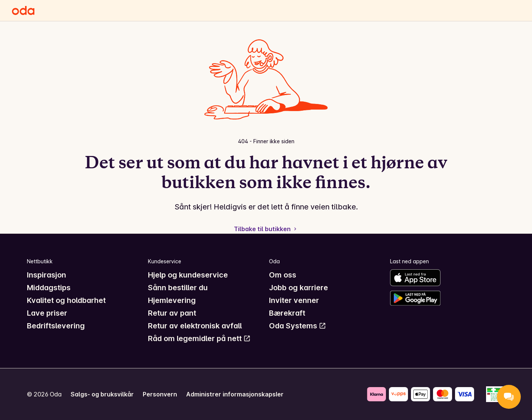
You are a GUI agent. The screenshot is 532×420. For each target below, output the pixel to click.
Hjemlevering (172, 300)
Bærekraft (287, 313)
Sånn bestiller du (178, 288)
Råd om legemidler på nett (199, 338)
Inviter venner (294, 300)
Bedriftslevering (56, 326)
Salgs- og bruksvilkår (102, 394)
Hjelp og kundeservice (188, 275)
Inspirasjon (47, 275)
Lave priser (47, 313)
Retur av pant (172, 313)
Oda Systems (298, 326)
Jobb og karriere (299, 288)
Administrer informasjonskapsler (235, 394)
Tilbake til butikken (266, 229)
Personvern (160, 394)
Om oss (283, 275)
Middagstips (49, 288)
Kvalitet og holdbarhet (66, 300)
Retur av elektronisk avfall (195, 326)
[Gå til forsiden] (23, 10)
